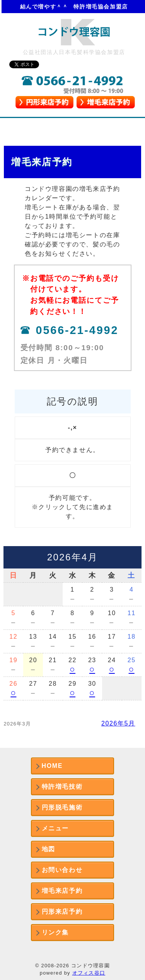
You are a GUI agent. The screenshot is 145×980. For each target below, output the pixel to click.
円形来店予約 (62, 912)
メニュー (55, 828)
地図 (49, 849)
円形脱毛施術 (62, 807)
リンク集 (55, 932)
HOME (52, 766)
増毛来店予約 (62, 891)
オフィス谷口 (89, 973)
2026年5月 (118, 723)
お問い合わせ (62, 870)
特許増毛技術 (62, 787)
